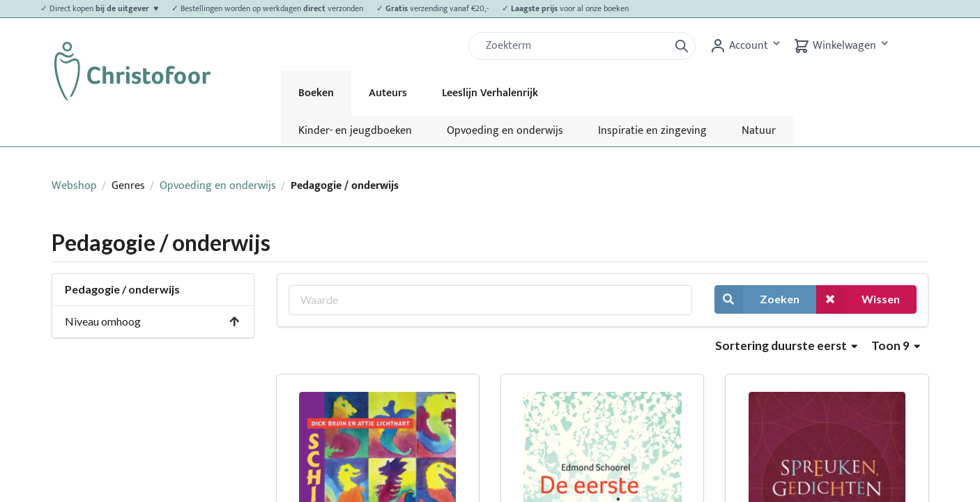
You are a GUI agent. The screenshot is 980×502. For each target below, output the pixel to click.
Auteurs (388, 93)
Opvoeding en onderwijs (505, 131)
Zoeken (757, 299)
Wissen (858, 299)
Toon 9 (896, 345)
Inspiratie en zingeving (652, 131)
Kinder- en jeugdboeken (355, 131)
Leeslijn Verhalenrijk (490, 93)
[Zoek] (574, 46)
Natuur (759, 131)
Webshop (74, 186)
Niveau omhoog (153, 321)
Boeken (316, 93)
